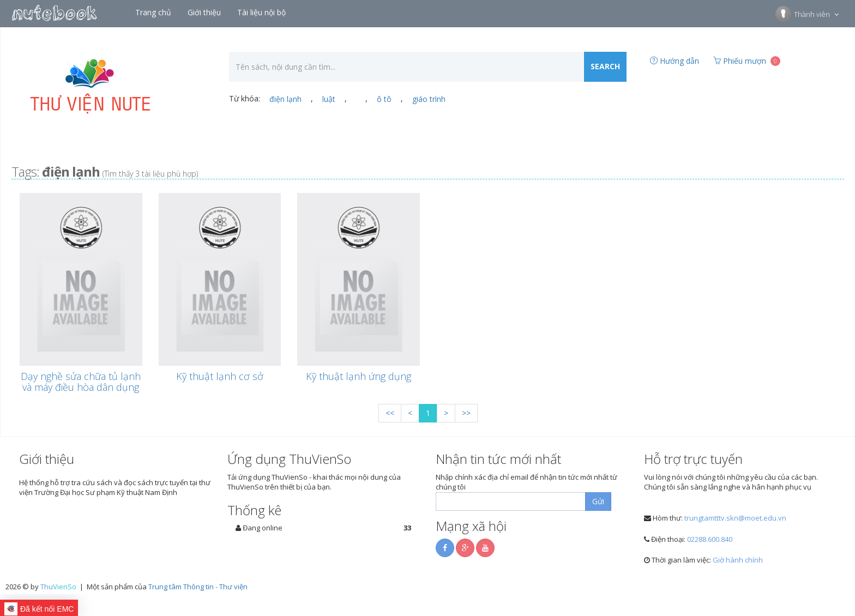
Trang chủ (154, 12)
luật (329, 99)
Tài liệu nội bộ (263, 12)
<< (390, 413)
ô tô (384, 99)
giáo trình (429, 99)
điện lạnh (285, 99)
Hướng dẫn (675, 61)
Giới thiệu (205, 12)
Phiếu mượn (747, 61)
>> (466, 413)
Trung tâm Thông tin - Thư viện (198, 587)
